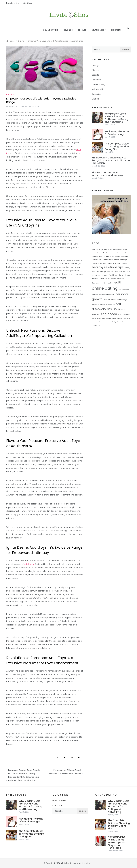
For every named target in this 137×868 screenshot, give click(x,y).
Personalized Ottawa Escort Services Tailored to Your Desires (65, 772)
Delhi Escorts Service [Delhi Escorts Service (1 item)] (113, 256)
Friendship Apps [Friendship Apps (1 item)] (121, 263)
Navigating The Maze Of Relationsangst (117, 133)
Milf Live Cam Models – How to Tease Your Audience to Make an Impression (111, 160)
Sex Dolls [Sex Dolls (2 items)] (113, 309)
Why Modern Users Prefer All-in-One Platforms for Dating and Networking (116, 118)
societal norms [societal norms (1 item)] (111, 319)
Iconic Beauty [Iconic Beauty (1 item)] (124, 272)
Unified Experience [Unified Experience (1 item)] (124, 319)
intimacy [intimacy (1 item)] (95, 278)
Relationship (99, 30)
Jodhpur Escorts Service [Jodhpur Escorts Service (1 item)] (108, 278)
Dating (10, 94)
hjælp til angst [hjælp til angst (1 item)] (112, 272)
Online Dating (51, 30)
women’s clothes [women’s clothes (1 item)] (98, 322)
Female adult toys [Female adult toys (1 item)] (121, 260)
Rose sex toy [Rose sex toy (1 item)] (111, 305)
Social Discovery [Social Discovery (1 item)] (124, 315)
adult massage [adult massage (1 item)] (97, 250)
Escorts (96, 75)
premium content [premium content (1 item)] (110, 300)
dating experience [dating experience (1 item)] (98, 256)
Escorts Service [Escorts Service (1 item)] (108, 260)
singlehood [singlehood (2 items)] (109, 314)
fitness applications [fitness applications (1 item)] (99, 263)
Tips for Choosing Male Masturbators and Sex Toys (108, 174)
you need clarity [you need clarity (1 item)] (110, 322)
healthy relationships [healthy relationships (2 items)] (108, 267)
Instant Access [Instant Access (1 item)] (125, 275)
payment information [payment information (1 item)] (107, 295)
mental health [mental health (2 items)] (111, 282)
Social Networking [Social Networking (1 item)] (98, 319)
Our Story (28, 3)
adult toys (29, 564)
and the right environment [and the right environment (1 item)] (113, 250)
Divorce (68, 30)
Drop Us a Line (13, 3)
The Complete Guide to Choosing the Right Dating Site (117, 146)
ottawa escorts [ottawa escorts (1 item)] (124, 289)
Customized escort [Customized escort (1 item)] (124, 253)
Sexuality (116, 30)
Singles (82, 30)
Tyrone (14, 106)
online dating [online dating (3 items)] (105, 288)
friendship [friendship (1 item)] (111, 263)
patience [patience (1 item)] (95, 295)
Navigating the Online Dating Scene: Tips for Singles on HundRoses (117, 842)
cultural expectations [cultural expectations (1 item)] (109, 253)
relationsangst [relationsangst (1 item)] (122, 300)
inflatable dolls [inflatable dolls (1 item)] (113, 275)
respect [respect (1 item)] (103, 305)
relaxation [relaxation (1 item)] (95, 305)
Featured (96, 80)
